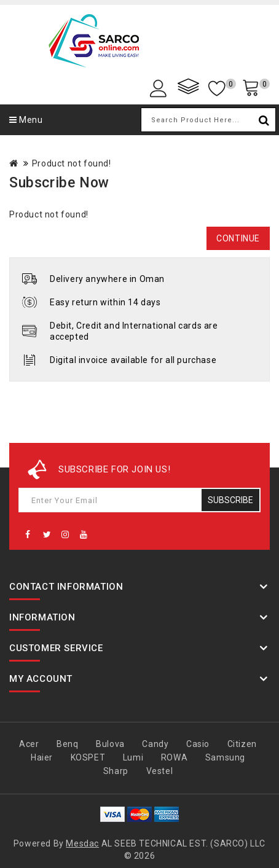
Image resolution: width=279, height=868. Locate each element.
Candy (155, 744)
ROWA (174, 757)
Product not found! (72, 163)
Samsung (225, 757)
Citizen (242, 744)
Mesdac (82, 843)
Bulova (110, 744)
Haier (42, 757)
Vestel (160, 771)
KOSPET (88, 757)
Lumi (133, 757)
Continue (238, 238)
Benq (67, 744)
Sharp (116, 771)
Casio (198, 744)
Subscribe (230, 500)
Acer (29, 744)
